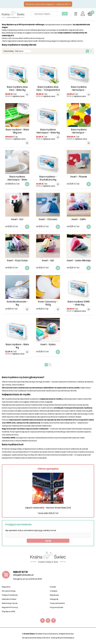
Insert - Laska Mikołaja (79, 260)
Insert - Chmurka (48, 219)
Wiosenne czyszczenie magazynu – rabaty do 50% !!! (48, 4)
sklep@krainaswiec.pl (23, 575)
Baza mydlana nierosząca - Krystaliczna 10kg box (79, 131)
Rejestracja (54, 595)
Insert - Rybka (48, 344)
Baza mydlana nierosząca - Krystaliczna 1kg (79, 89)
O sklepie (54, 591)
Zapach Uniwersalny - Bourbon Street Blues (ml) (48, 508)
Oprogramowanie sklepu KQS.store (36, 638)
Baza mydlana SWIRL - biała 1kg (79, 303)
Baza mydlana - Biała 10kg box (17, 131)
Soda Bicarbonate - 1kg (17, 303)
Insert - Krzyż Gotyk (17, 260)
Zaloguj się (54, 599)
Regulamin (6, 587)
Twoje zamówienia (57, 603)
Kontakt (53, 587)
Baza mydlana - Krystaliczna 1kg (48, 178)
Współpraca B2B (8, 611)
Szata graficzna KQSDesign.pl (63, 638)
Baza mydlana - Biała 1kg (17, 346)
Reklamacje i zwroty (10, 603)
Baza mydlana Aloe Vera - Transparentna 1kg (48, 89)
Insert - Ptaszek (79, 177)
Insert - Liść (48, 260)
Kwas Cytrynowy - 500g (48, 303)
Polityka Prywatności (10, 595)
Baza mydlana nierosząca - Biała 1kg (48, 131)
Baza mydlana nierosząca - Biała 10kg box (17, 178)
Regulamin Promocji (10, 607)
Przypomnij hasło (57, 607)
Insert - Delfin (79, 219)
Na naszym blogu (9, 591)
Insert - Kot (17, 219)
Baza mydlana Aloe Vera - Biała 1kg (17, 88)
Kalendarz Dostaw (9, 599)
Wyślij (48, 541)
